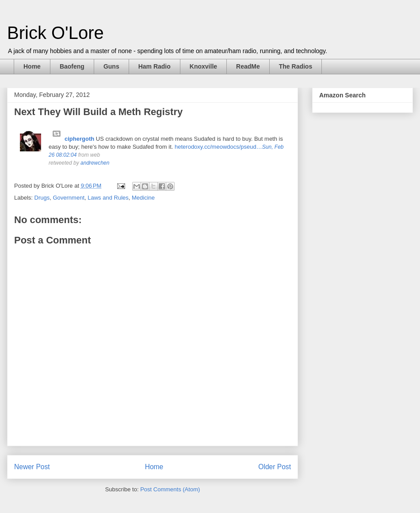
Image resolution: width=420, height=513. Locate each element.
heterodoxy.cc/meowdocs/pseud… (218, 147)
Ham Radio (155, 66)
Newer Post (32, 467)
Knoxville (203, 66)
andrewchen (95, 163)
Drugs (42, 198)
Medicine (143, 198)
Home (32, 66)
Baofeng (72, 66)
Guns (111, 66)
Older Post (275, 467)
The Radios (296, 66)
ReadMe (248, 66)
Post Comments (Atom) (170, 489)
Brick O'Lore (55, 33)
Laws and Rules (108, 198)
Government (69, 198)
